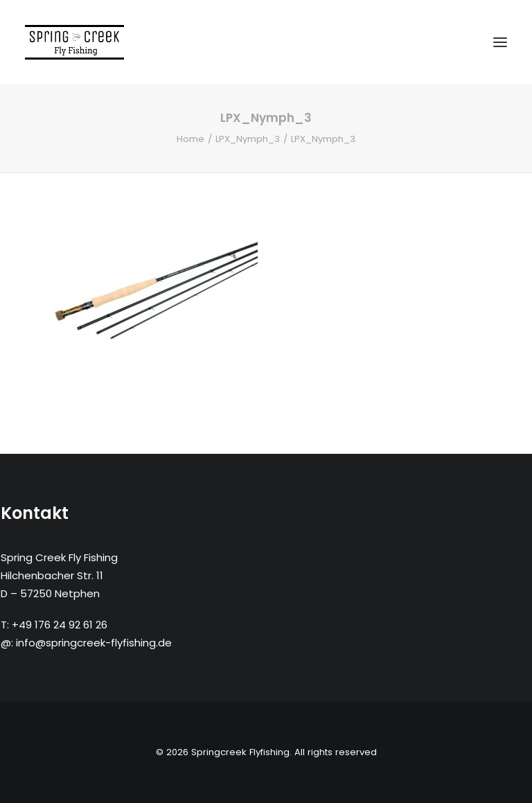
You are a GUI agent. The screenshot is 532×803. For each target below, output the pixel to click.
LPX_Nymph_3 (248, 139)
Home (190, 139)
